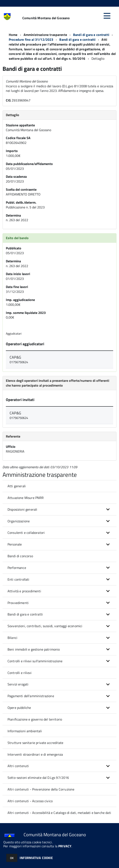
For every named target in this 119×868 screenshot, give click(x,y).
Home (13, 35)
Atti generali (17, 486)
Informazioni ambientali (25, 731)
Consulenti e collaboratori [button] (26, 533)
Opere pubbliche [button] (19, 708)
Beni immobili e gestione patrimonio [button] (34, 649)
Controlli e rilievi (20, 673)
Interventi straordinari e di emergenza (35, 754)
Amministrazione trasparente (45, 35)
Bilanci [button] (12, 638)
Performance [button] (17, 568)
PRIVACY (65, 846)
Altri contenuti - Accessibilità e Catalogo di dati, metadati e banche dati (59, 813)
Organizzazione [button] (19, 521)
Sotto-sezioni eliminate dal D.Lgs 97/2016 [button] (38, 778)
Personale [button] (15, 544)
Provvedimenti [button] (18, 603)
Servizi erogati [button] (18, 684)
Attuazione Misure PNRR (26, 498)
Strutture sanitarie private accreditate (35, 743)
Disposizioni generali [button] (22, 509)
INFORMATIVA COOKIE (36, 858)
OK (12, 858)
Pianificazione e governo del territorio (35, 719)
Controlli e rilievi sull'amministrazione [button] (35, 661)
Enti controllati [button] (18, 579)
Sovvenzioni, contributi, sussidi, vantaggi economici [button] (45, 626)
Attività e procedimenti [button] (24, 591)
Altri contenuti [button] (18, 766)
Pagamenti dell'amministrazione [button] (31, 696)
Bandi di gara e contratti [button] (25, 614)
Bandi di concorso (20, 556)
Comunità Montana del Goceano (46, 18)
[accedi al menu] (107, 16)
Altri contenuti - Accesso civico (30, 801)
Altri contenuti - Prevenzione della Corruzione (41, 789)
